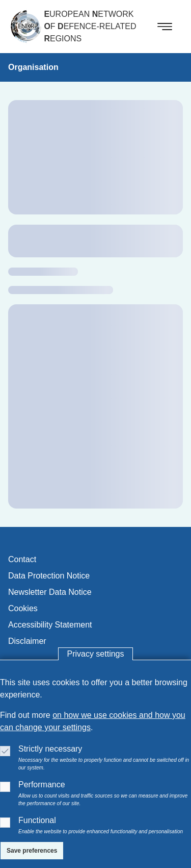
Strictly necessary (50, 749)
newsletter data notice (50, 592)
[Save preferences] (32, 851)
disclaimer (27, 641)
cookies (23, 608)
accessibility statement (50, 625)
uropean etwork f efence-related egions (90, 26)
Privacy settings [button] (95, 654)
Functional (37, 820)
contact (22, 559)
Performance (42, 785)
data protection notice (49, 576)
